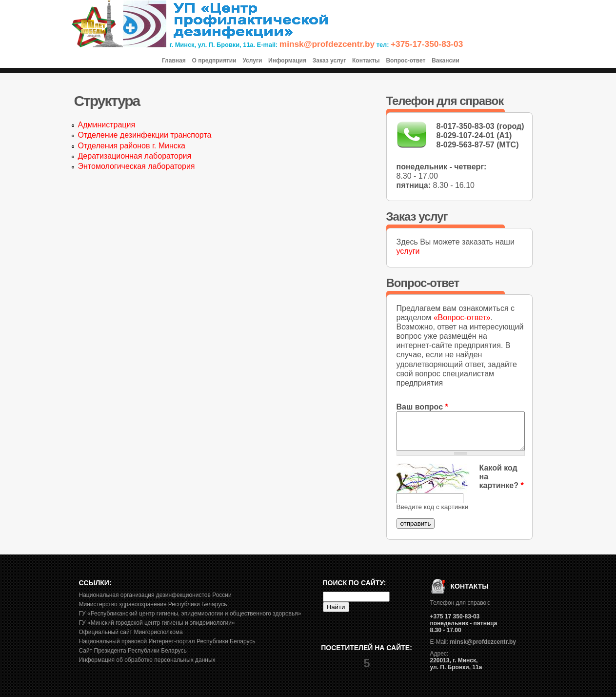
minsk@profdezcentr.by (327, 44)
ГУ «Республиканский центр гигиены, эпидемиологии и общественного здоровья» (190, 614)
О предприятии (214, 61)
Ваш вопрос (422, 407)
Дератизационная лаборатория (135, 156)
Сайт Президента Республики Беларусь (133, 651)
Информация (287, 61)
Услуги (252, 61)
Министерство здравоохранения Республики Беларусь (153, 604)
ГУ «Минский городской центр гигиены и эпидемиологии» (157, 623)
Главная (174, 61)
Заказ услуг (329, 61)
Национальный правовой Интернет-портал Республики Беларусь (167, 641)
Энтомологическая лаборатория (137, 166)
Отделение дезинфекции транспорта (145, 135)
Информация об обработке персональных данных (147, 660)
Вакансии (446, 61)
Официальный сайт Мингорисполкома (131, 632)
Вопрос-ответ (406, 61)
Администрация (107, 125)
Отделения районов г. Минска (132, 146)
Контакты (366, 61)
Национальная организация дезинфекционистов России (155, 595)
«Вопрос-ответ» (462, 318)
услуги (408, 251)
